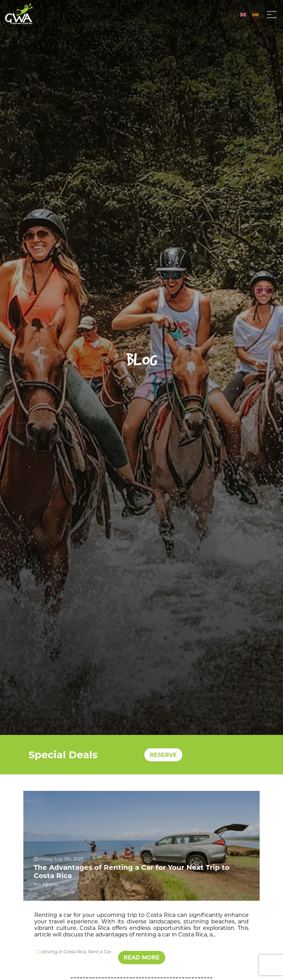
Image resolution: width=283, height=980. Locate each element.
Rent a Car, (100, 952)
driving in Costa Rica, (65, 952)
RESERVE (163, 755)
